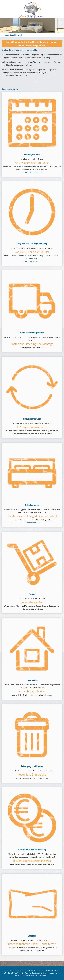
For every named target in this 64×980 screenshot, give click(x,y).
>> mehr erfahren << (32, 523)
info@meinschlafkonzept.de (44, 973)
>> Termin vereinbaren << (32, 172)
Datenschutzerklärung (26, 975)
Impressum (44, 975)
